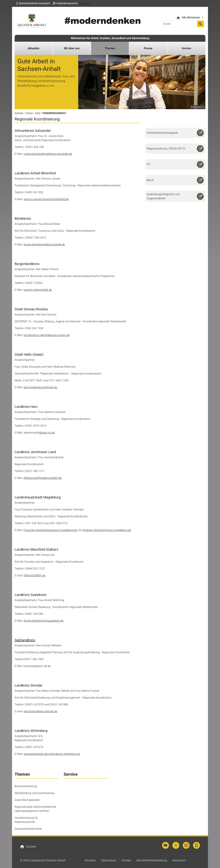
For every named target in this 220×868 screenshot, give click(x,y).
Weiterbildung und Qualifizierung (34, 793)
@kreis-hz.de (47, 433)
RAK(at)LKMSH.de (34, 575)
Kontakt (126, 860)
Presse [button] (148, 48)
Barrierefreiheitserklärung (152, 860)
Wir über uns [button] (72, 48)
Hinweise (90, 860)
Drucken (28, 847)
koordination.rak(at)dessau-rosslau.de (47, 335)
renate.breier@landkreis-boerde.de (44, 245)
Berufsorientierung (26, 786)
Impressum (179, 860)
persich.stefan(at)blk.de (38, 290)
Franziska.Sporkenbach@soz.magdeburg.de (50, 530)
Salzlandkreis (25, 640)
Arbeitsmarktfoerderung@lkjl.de (43, 478)
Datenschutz (109, 860)
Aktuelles (34, 48)
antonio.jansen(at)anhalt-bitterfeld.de (46, 199)
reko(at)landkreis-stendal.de (40, 711)
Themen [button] (110, 48)
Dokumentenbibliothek (28, 829)
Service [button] (186, 48)
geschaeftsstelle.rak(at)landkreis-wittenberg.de (52, 754)
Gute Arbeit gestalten (27, 800)
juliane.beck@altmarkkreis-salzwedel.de (48, 154)
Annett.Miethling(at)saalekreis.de (43, 621)
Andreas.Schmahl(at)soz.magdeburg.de (107, 530)
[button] (33, 3)
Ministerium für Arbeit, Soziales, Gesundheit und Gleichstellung (110, 38)
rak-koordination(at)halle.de (40, 387)
